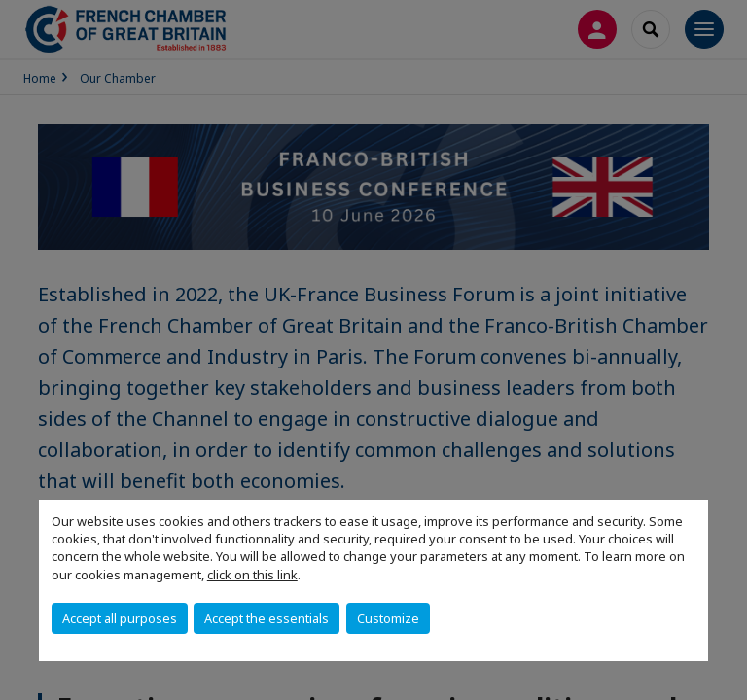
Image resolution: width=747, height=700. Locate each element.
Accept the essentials (267, 618)
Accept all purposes (120, 618)
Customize (388, 618)
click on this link (252, 575)
